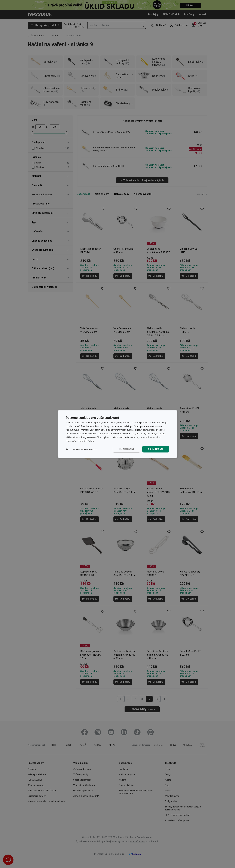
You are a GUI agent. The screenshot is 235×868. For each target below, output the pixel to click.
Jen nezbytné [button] (126, 449)
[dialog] (117, 434)
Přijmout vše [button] (156, 449)
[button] (82, 449)
